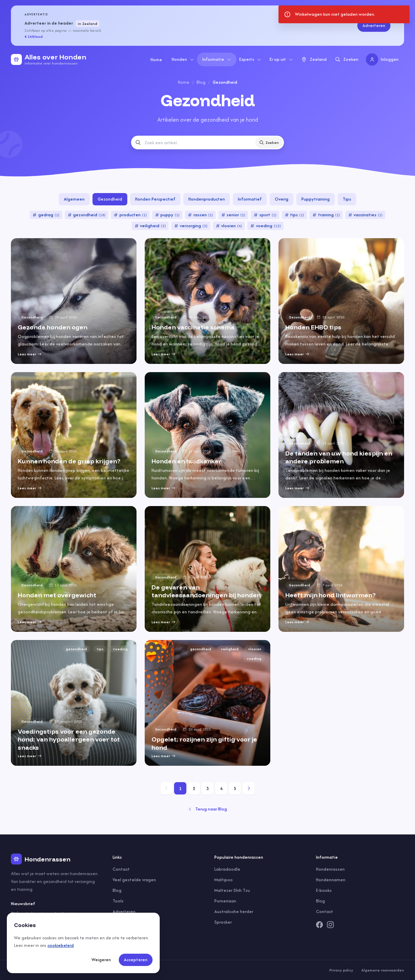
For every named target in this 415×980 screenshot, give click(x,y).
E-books (324, 890)
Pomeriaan (225, 901)
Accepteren (136, 960)
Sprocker (223, 922)
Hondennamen (331, 880)
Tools (118, 901)
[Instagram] (330, 925)
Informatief (250, 199)
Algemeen (74, 199)
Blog (201, 82)
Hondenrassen (330, 869)
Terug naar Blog (207, 809)
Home (156, 60)
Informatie (217, 59)
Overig (282, 199)
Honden (183, 59)
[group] (74, 301)
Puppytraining (316, 199)
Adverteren (374, 25)
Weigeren (101, 960)
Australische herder (234, 911)
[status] (344, 14)
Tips (347, 199)
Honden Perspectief (155, 199)
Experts (250, 59)
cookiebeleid (61, 945)
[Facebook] (319, 925)
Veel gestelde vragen (134, 880)
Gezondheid (110, 199)
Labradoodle (227, 869)
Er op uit (281, 59)
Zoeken (269, 142)
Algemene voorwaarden (383, 970)
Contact (121, 869)
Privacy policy (341, 970)
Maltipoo (224, 880)
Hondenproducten (207, 199)
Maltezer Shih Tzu (232, 890)
